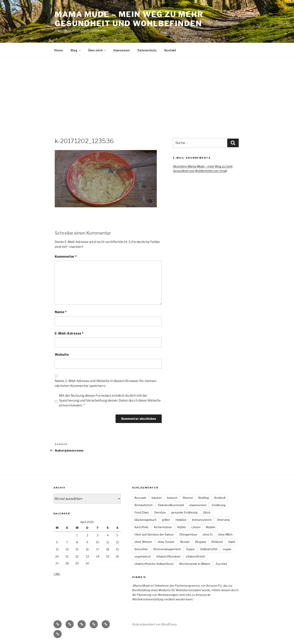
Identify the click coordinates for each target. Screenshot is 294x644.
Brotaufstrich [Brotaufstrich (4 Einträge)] (143, 505)
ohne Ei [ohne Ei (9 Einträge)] (208, 534)
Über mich (97, 50)
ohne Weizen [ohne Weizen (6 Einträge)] (143, 542)
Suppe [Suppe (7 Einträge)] (190, 549)
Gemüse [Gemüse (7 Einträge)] (160, 512)
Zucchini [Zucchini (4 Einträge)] (221, 564)
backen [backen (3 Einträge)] (157, 498)
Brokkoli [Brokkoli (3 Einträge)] (220, 498)
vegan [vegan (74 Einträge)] (227, 549)
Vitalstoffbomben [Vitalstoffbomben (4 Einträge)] (168, 556)
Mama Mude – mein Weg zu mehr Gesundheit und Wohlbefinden (129, 19)
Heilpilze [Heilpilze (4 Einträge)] (181, 520)
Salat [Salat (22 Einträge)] (232, 542)
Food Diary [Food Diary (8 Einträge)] (142, 512)
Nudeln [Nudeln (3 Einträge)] (211, 527)
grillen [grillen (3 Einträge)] (166, 520)
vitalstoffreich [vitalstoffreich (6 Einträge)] (195, 556)
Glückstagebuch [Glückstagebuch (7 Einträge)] (145, 520)
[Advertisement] (147, 88)
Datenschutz (147, 50)
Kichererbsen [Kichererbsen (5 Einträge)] (163, 527)
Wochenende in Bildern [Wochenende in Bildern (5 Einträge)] (195, 564)
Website (62, 355)
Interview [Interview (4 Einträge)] (223, 520)
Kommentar (66, 257)
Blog (76, 50)
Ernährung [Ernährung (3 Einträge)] (219, 505)
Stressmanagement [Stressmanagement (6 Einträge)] (167, 549)
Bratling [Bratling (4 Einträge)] (204, 498)
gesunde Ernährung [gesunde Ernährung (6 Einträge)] (184, 512)
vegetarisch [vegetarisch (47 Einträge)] (143, 556)
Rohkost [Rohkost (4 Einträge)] (217, 542)
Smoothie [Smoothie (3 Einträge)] (141, 549)
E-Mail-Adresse (69, 333)
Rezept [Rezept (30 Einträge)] (185, 542)
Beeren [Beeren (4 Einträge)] (188, 498)
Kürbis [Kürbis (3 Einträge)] (182, 527)
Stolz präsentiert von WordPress (154, 624)
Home (59, 50)
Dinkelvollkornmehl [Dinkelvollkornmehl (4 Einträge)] (171, 505)
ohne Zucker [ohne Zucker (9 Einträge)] (166, 542)
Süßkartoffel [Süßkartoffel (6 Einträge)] (209, 549)
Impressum (122, 50)
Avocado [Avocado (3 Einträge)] (140, 498)
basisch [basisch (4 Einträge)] (172, 498)
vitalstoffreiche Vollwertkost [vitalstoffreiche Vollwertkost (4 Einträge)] (154, 564)
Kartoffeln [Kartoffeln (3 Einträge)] (141, 527)
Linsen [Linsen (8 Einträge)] (196, 527)
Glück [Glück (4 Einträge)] (207, 512)
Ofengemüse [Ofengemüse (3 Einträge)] (188, 534)
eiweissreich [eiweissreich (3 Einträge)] (198, 505)
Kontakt (170, 50)
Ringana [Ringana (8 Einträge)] (200, 542)
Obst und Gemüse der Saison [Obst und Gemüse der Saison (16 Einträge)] (154, 534)
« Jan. (57, 574)
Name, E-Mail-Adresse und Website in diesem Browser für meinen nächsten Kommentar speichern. (106, 383)
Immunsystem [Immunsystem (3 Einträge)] (202, 520)
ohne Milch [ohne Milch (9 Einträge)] (225, 534)
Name (61, 312)
